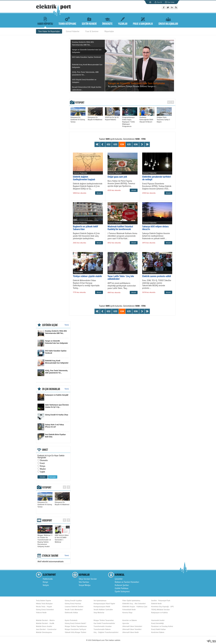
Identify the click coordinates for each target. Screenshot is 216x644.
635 (129, 144)
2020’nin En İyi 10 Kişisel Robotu (112, 117)
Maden (43, 469)
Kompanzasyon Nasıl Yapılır (104, 603)
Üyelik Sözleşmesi (122, 591)
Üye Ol (159, 2)
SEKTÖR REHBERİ (89, 21)
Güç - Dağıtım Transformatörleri (106, 632)
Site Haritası (84, 582)
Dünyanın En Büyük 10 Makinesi (95, 117)
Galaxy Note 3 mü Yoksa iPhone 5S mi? (51, 427)
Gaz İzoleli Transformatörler (104, 623)
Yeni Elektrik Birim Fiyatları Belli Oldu (52, 437)
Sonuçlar (53, 477)
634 (122, 144)
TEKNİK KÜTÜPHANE (67, 21)
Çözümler (119, 579)
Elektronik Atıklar (71, 612)
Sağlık (42, 472)
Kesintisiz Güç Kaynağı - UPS (162, 606)
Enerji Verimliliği (157, 623)
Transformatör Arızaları (103, 626)
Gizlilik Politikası (122, 588)
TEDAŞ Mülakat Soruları (160, 609)
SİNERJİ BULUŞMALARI (168, 21)
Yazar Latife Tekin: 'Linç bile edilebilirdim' (121, 277)
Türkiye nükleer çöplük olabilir (87, 276)
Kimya (43, 466)
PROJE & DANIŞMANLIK (143, 21)
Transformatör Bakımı (102, 629)
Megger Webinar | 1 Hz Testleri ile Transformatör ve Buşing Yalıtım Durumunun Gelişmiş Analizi (45, 540)
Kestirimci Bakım (158, 632)
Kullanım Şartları (122, 585)
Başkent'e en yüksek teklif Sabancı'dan (85, 228)
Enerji (42, 463)
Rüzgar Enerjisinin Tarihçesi (75, 629)
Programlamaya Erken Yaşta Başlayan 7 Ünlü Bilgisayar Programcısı (130, 121)
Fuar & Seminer (92, 31)
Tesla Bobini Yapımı (43, 600)
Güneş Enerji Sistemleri (45, 609)
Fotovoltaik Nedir (129, 609)
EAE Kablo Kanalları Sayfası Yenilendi (52, 353)
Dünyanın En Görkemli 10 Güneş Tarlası (78, 118)
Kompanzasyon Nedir (102, 606)
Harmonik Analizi (158, 620)
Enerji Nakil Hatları (158, 629)
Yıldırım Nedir (41, 612)
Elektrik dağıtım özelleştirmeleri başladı (84, 178)
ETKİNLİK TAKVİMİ (50, 556)
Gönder (43, 477)
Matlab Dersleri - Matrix (45, 620)
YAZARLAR (123, 21)
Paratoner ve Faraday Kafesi (162, 626)
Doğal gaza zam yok (117, 177)
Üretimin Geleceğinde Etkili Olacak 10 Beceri (147, 118)
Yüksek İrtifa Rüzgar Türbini (75, 632)
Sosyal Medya (85, 585)
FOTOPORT (80, 103)
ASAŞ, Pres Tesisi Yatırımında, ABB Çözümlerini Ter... (53, 373)
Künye (45, 582)
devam (99, 193)
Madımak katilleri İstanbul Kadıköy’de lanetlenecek (120, 228)
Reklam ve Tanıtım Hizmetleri (127, 582)
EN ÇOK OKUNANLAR (51, 389)
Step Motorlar (99, 612)
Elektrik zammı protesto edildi (157, 276)
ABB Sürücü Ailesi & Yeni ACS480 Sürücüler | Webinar (62, 537)
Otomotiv (44, 460)
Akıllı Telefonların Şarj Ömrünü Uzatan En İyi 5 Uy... (53, 407)
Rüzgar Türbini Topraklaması (76, 626)
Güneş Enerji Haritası (73, 603)
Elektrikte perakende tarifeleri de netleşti (157, 178)
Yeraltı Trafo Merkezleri (74, 609)
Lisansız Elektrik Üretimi (74, 606)
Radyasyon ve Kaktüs (159, 612)
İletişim (46, 585)
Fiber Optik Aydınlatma (131, 600)
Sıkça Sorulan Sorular (88, 579)
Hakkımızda (48, 579)
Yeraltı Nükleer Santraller (103, 609)
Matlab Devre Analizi (44, 626)
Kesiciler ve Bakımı (130, 620)
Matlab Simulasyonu (44, 632)
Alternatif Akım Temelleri (132, 629)
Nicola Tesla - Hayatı (44, 606)
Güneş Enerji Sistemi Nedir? (75, 623)
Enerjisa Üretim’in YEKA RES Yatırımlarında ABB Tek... (52, 333)
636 (136, 144)
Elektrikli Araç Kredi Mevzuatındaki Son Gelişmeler (53, 363)
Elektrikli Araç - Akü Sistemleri (134, 603)
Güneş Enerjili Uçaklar (73, 600)
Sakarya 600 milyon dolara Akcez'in (155, 228)
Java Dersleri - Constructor (46, 629)
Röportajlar (109, 31)
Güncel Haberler (73, 31)
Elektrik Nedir (156, 603)
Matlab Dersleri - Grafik (45, 623)
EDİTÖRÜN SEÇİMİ (50, 325)
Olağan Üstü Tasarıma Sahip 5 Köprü (164, 118)
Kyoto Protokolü (71, 620)
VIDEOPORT (47, 521)
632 (109, 144)
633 (115, 144)
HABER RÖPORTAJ (45, 21)
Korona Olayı (127, 612)
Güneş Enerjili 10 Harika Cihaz (53, 417)
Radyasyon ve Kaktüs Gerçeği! (53, 397)
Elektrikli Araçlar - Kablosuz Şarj (135, 606)
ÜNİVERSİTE (107, 21)
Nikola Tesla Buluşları (44, 603)
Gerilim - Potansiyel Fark (161, 600)
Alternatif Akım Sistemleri (132, 626)
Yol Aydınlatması (100, 600)
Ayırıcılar (126, 623)
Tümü (67, 325)
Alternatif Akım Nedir (131, 632)
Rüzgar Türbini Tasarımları (104, 620)
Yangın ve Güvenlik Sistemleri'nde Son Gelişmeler (53, 343)
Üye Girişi (171, 2)
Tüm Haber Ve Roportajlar (49, 31)
